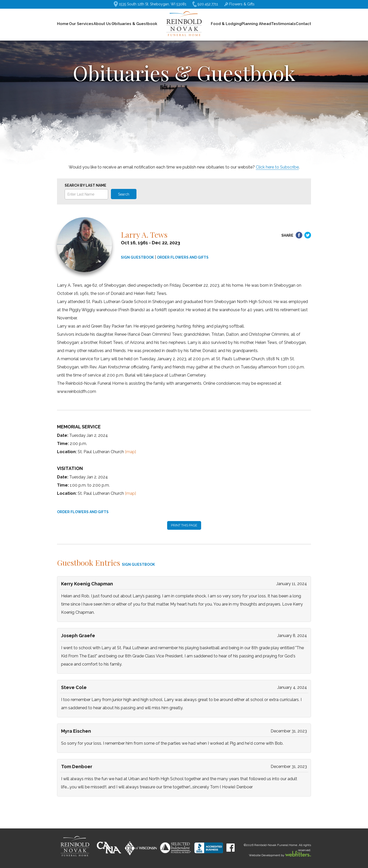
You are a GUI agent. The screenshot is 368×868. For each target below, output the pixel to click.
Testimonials (283, 24)
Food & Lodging (226, 24)
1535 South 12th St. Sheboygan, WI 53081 (150, 4)
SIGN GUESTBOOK (137, 257)
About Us (102, 24)
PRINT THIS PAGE (184, 525)
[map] (130, 452)
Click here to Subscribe (277, 167)
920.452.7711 (205, 4)
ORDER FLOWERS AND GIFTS (183, 257)
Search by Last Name (85, 185)
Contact (303, 24)
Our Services (81, 24)
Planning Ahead (256, 24)
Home (63, 24)
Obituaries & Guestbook (134, 24)
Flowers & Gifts (239, 4)
